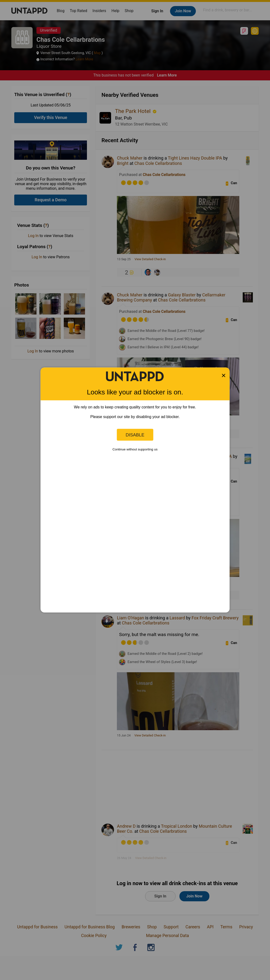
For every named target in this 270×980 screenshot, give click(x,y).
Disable (135, 435)
